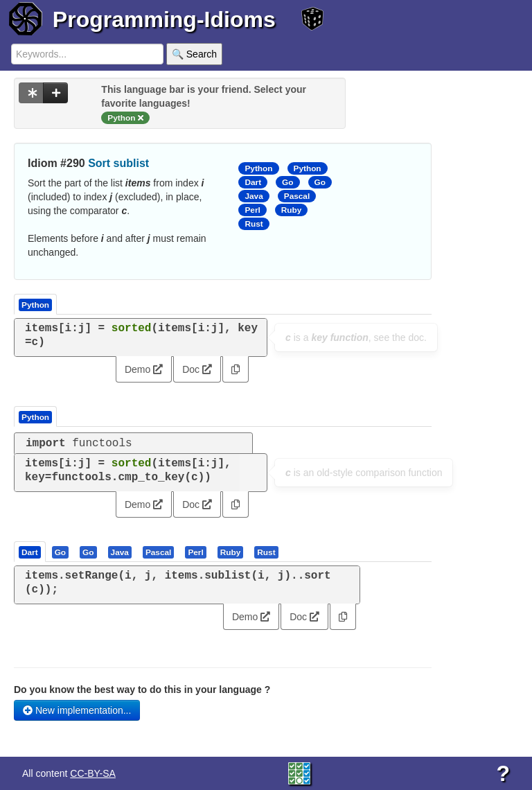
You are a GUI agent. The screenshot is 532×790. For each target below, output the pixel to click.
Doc (197, 369)
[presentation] (30, 552)
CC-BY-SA (93, 773)
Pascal (297, 196)
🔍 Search (194, 54)
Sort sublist (118, 163)
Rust (254, 224)
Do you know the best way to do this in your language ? (142, 690)
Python (258, 168)
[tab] (30, 552)
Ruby (292, 210)
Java (254, 196)
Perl (252, 210)
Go (287, 182)
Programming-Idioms (164, 19)
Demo (144, 369)
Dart (253, 182)
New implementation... (77, 710)
